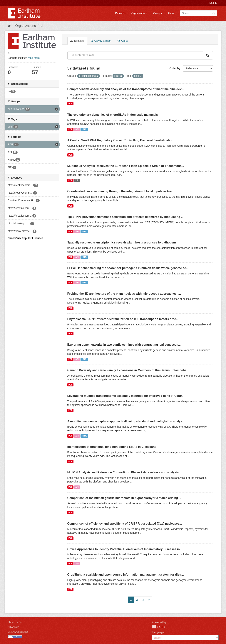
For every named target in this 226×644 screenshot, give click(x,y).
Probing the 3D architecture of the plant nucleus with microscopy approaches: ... (124, 294)
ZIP (77, 180)
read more (34, 58)
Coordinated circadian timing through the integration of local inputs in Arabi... (122, 191)
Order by (175, 68)
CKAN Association (18, 632)
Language (158, 632)
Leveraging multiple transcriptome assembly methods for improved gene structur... (126, 396)
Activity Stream (101, 41)
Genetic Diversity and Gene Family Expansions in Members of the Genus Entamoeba (127, 370)
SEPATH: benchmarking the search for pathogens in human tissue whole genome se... (128, 268)
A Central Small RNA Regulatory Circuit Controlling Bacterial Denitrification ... (122, 140)
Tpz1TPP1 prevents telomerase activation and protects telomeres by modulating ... (125, 217)
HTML (84, 129)
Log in (213, 3)
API (77, 129)
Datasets (120, 13)
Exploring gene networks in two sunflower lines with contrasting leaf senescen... (124, 345)
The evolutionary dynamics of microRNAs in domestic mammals (113, 115)
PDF (70, 104)
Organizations (139, 13)
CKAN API (14, 627)
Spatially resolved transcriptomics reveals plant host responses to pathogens (122, 242)
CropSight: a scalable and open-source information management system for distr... (126, 575)
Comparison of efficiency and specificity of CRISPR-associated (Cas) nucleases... (125, 524)
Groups (158, 13)
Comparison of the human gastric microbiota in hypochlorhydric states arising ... (124, 498)
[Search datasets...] (135, 55)
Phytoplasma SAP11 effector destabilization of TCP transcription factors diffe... (123, 319)
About (171, 13)
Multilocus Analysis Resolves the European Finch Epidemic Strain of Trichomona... (126, 166)
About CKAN (15, 622)
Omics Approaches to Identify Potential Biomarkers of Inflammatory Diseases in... (125, 549)
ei (42, 26)
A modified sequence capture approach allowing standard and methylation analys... (126, 421)
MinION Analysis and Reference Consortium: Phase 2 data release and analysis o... (126, 472)
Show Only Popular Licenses (26, 238)
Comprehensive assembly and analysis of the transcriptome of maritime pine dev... (126, 89)
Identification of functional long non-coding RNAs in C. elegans (112, 447)
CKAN (158, 627)
